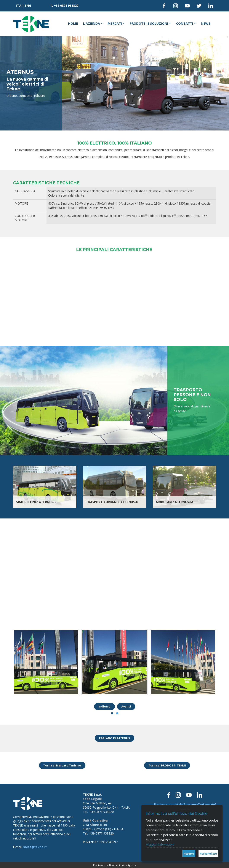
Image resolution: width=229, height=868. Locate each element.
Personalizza (208, 854)
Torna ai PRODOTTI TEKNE (167, 765)
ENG (28, 6)
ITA (19, 6)
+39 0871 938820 (66, 6)
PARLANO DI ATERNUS (114, 738)
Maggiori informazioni (160, 844)
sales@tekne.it (35, 847)
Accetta (189, 854)
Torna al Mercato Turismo (62, 765)
